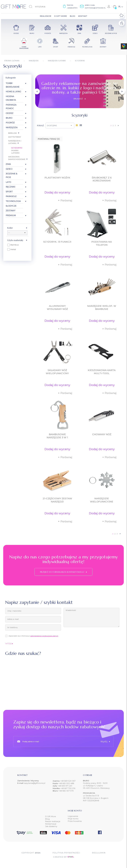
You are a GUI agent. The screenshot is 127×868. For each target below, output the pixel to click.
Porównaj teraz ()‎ (49, 139)
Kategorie (11, 78)
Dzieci (9, 169)
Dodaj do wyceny (57, 192)
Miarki (15, 150)
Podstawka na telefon (102, 243)
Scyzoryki (17, 148)
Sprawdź (80, 99)
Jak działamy (51, 826)
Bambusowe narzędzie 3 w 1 (57, 436)
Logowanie (73, 816)
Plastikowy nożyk (57, 178)
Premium (11, 215)
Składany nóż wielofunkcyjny (57, 372)
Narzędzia (12, 127)
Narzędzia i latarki (15, 142)
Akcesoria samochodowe (17, 158)
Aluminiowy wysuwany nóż (57, 307)
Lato (8, 182)
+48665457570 (72, 8)
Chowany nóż (102, 434)
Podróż (10, 123)
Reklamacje (51, 824)
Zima (8, 164)
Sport (9, 192)
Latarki (15, 153)
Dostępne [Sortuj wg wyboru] (60, 125)
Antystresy (15, 137)
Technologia (13, 201)
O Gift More (51, 816)
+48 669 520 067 (68, 781)
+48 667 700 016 (68, 788)
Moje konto (73, 819)
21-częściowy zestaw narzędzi (57, 500)
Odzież (10, 113)
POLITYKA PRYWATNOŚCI (66, 853)
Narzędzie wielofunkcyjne (102, 500)
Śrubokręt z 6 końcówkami (102, 179)
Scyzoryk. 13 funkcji (57, 242)
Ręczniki (10, 187)
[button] (37, 91)
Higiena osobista (11, 98)
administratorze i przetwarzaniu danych (44, 636)
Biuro (9, 118)
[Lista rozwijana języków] (121, 7)
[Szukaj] (42, 7)
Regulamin (99, 853)
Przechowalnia (75, 821)
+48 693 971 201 (65, 786)
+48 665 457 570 (66, 791)
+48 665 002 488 (66, 783)
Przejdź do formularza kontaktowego (63, 572)
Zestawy (11, 211)
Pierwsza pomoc (11, 107)
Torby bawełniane (13, 85)
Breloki (13, 133)
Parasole (11, 196)
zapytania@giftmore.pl (95, 8)
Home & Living (13, 92)
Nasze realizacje (53, 821)
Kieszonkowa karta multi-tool (102, 372)
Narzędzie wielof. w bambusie (102, 307)
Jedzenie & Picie (12, 175)
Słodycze (11, 206)
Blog (47, 819)
